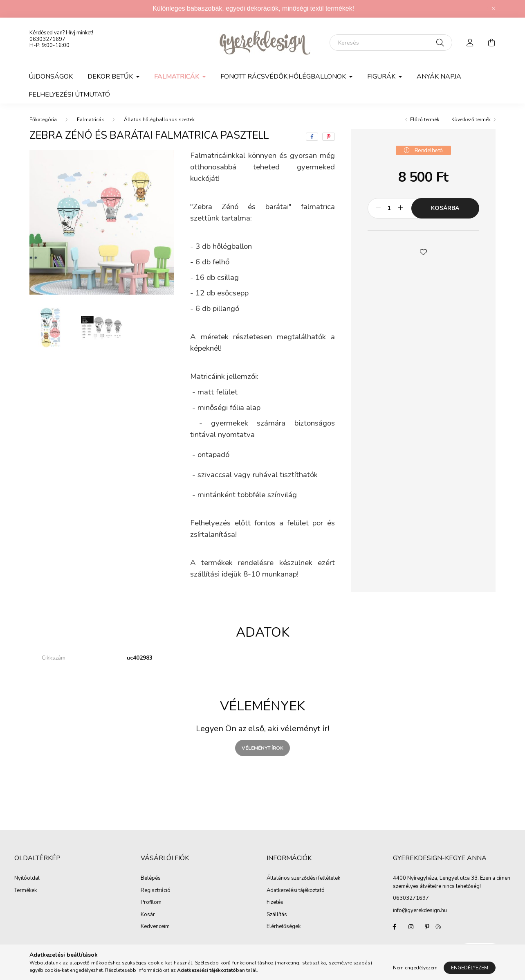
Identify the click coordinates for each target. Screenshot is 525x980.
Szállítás (277, 915)
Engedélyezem (470, 968)
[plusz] (401, 208)
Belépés (151, 879)
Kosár (148, 915)
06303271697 (47, 39)
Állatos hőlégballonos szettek (159, 119)
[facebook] (312, 137)
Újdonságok (51, 77)
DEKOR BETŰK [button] (111, 77)
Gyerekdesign (395, 927)
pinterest (427, 927)
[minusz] (378, 208)
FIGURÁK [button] (382, 77)
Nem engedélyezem (415, 968)
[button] (423, 251)
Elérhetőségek (284, 927)
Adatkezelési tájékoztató (296, 891)
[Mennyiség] (389, 208)
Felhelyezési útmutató (69, 95)
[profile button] (470, 43)
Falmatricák (90, 119)
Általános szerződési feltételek (303, 879)
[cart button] (491, 43)
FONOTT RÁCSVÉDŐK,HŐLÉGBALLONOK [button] (284, 77)
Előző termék (425, 119)
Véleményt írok (262, 748)
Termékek (26, 891)
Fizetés (275, 903)
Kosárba (445, 208)
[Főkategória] (43, 119)
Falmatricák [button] (177, 77)
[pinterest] (329, 137)
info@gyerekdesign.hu (420, 910)
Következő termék (471, 119)
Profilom (151, 903)
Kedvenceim (155, 927)
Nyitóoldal (27, 879)
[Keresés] (391, 43)
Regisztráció (156, 891)
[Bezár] (494, 9)
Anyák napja (439, 77)
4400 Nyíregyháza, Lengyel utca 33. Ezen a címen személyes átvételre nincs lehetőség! (452, 882)
